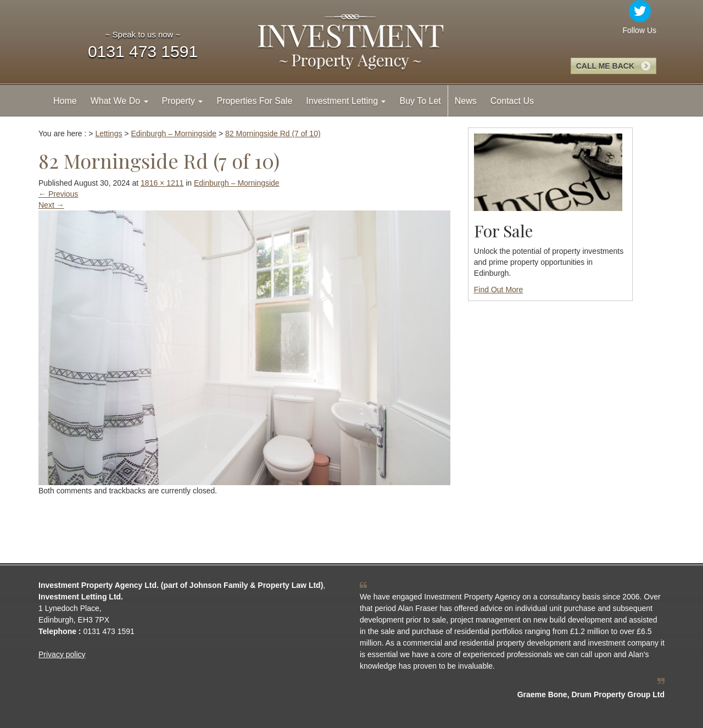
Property (183, 101)
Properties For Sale (254, 101)
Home (65, 101)
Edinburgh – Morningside (237, 183)
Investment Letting (346, 101)
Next (51, 205)
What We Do (119, 101)
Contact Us (512, 101)
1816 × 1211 (162, 183)
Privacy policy (62, 654)
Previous (58, 194)
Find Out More (498, 290)
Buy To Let (420, 101)
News (466, 101)
